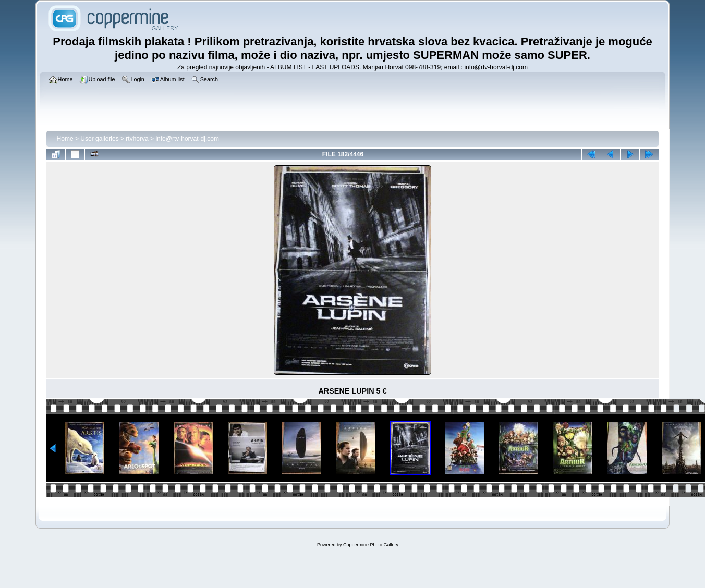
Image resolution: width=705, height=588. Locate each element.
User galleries (99, 139)
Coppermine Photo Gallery (371, 545)
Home (65, 139)
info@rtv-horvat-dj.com (187, 139)
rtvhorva (137, 139)
